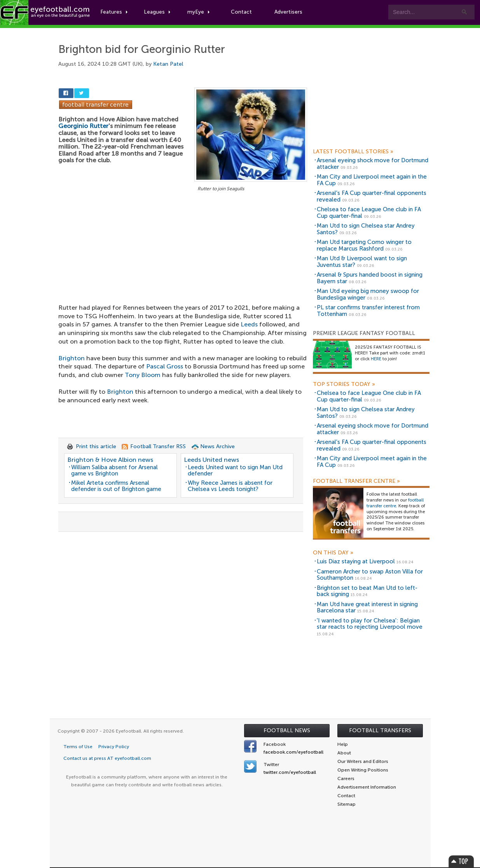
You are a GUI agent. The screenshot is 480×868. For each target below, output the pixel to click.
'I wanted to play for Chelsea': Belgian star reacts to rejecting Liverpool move (370, 624)
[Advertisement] (183, 251)
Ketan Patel (168, 64)
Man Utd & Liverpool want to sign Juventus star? (362, 262)
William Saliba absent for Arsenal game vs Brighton (114, 471)
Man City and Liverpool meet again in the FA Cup (372, 180)
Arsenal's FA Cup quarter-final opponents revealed (372, 196)
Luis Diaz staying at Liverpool (356, 561)
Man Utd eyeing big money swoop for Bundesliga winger (368, 294)
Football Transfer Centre (356, 481)
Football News (287, 730)
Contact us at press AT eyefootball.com (107, 758)
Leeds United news (211, 460)
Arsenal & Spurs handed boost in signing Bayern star (370, 278)
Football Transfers (380, 730)
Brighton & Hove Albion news (110, 460)
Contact (243, 12)
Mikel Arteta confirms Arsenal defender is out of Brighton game (116, 486)
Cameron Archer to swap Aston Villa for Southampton (370, 575)
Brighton (72, 358)
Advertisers (290, 12)
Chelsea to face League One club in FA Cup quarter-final (369, 213)
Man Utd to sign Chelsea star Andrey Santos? (366, 229)
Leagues (158, 12)
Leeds (249, 324)
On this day (333, 553)
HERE (376, 359)
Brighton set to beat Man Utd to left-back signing (367, 591)
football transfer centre (395, 503)
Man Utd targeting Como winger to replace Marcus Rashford (364, 245)
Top (461, 861)
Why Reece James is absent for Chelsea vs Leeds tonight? (230, 486)
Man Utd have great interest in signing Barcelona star (367, 608)
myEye (200, 12)
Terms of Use (78, 747)
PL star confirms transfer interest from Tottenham (368, 311)
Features (115, 12)
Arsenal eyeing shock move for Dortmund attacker (373, 164)
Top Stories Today (344, 384)
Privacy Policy (114, 747)
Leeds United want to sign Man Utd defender (235, 471)
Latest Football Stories (353, 152)
